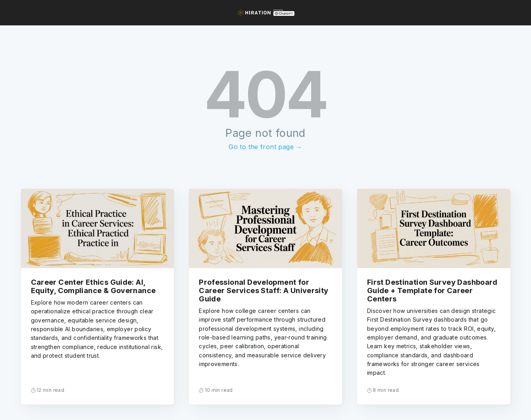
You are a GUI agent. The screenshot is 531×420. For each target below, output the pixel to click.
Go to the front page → (265, 147)
